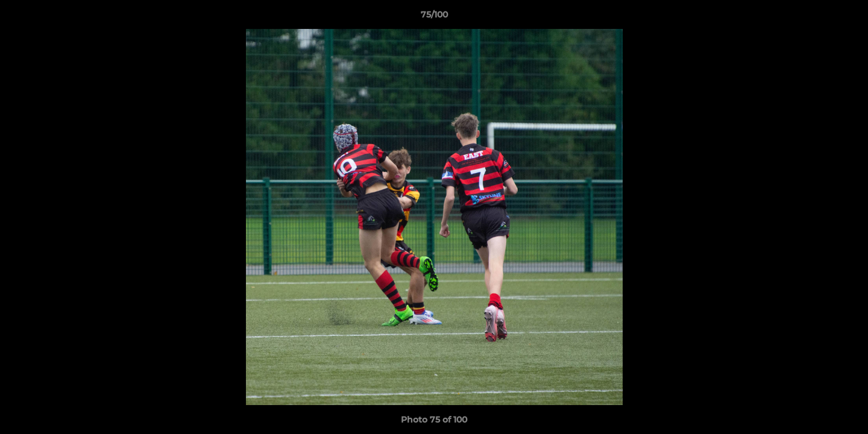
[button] (846, 17)
